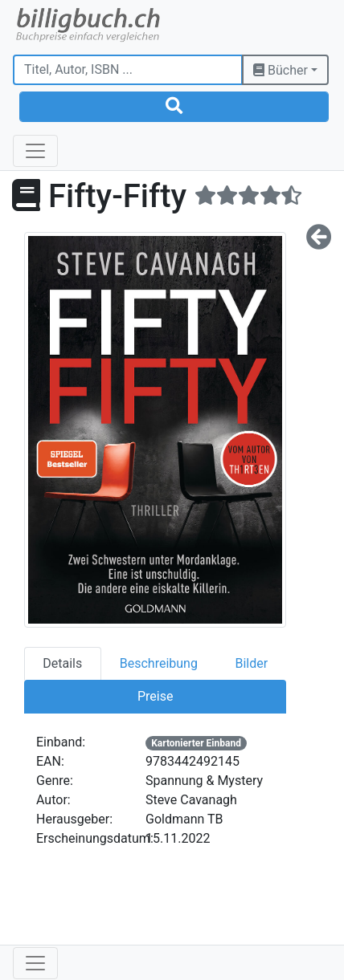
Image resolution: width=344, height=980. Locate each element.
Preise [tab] (155, 696)
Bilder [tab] (251, 663)
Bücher (281, 70)
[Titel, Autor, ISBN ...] (128, 70)
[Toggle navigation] (35, 151)
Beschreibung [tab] (159, 663)
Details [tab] (62, 663)
